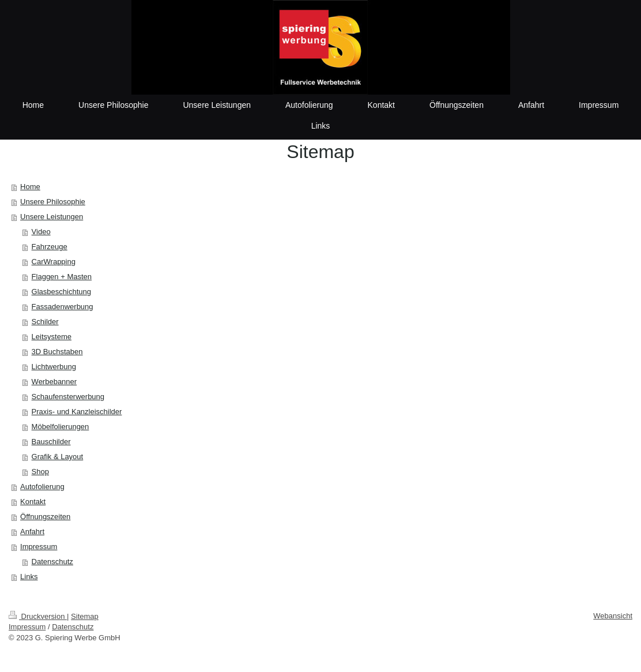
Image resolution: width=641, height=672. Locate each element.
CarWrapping (54, 262)
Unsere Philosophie (53, 202)
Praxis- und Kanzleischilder (77, 412)
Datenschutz (52, 562)
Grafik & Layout (58, 457)
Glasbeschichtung (61, 292)
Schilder (45, 322)
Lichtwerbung (54, 367)
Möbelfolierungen (61, 427)
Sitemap (85, 616)
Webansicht (613, 616)
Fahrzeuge (50, 247)
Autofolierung (42, 487)
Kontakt (33, 502)
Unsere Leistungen (52, 217)
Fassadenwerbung (63, 307)
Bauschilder (51, 442)
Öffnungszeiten (45, 517)
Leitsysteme (52, 337)
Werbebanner (54, 382)
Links (29, 577)
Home (30, 187)
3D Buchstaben (57, 352)
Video (41, 232)
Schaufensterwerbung (68, 397)
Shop (40, 472)
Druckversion (38, 616)
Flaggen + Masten (62, 277)
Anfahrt (32, 532)
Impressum (39, 547)
